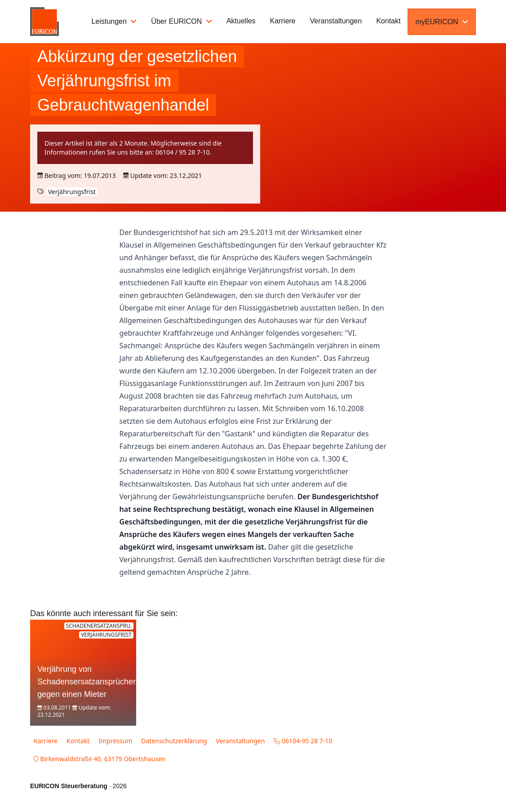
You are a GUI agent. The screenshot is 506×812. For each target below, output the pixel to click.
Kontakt (388, 21)
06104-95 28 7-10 (303, 741)
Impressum (115, 741)
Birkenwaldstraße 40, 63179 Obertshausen (100, 759)
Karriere (283, 21)
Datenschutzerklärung (174, 741)
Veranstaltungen (336, 21)
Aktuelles (241, 21)
